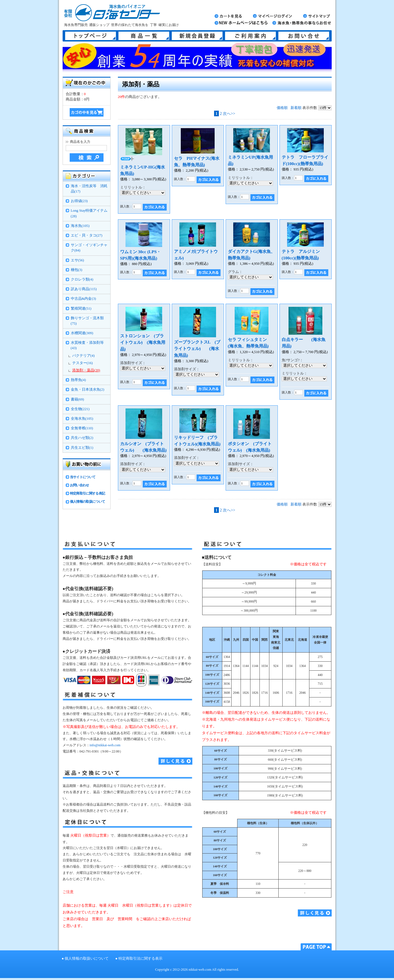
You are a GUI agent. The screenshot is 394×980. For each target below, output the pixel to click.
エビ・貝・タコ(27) (87, 235)
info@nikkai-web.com (105, 745)
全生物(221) (80, 409)
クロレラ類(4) (82, 279)
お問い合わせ (80, 485)
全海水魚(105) (82, 419)
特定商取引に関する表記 (88, 493)
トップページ (91, 36)
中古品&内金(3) (83, 299)
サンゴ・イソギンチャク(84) (89, 248)
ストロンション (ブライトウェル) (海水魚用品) (143, 342)
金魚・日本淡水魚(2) (88, 390)
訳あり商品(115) (84, 289)
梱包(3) (77, 270)
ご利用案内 (250, 36)
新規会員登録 (197, 36)
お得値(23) (79, 201)
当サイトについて (83, 477)
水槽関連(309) (82, 333)
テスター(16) (82, 363)
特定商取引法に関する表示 (140, 959)
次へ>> (229, 113)
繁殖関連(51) (81, 309)
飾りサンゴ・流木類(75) (87, 321)
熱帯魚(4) (78, 380)
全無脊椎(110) (82, 428)
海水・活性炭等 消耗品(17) (89, 189)
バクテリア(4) (83, 356)
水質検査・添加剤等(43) (87, 345)
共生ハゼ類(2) (82, 438)
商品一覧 (144, 36)
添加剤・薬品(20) (86, 370)
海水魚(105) (80, 226)
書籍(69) (77, 399)
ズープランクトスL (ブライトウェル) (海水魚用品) (197, 348)
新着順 (296, 108)
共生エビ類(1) (82, 448)
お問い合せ (304, 36)
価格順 (282, 108)
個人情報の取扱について (88, 502)
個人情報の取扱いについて (87, 959)
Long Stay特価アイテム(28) (89, 213)
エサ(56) (77, 260)
